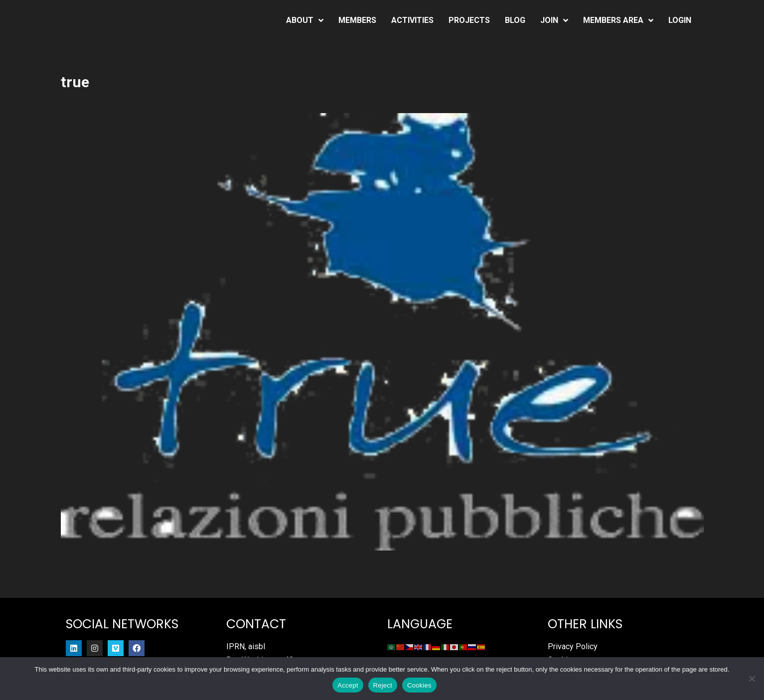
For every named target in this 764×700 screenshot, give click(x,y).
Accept (348, 685)
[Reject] (752, 679)
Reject (383, 685)
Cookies (419, 685)
